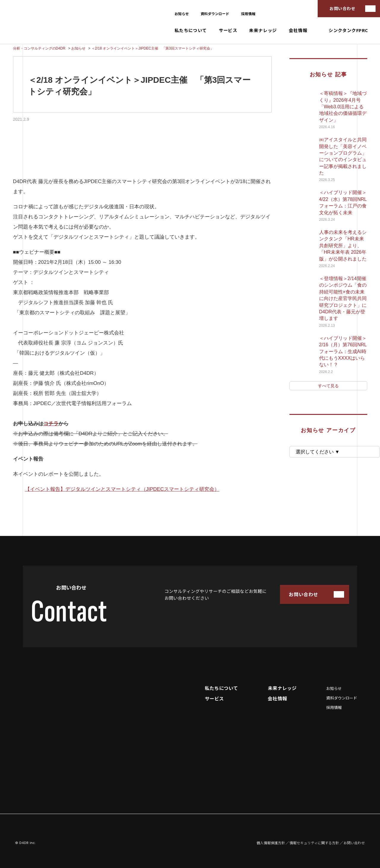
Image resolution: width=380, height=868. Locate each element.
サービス (228, 30)
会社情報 (298, 30)
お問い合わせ (342, 8)
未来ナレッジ (263, 30)
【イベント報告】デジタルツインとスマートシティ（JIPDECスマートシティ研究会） (122, 489)
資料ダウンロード (215, 14)
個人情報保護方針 (271, 843)
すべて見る (328, 386)
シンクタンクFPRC (348, 30)
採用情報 (248, 14)
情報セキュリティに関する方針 (314, 843)
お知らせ (182, 14)
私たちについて (191, 30)
